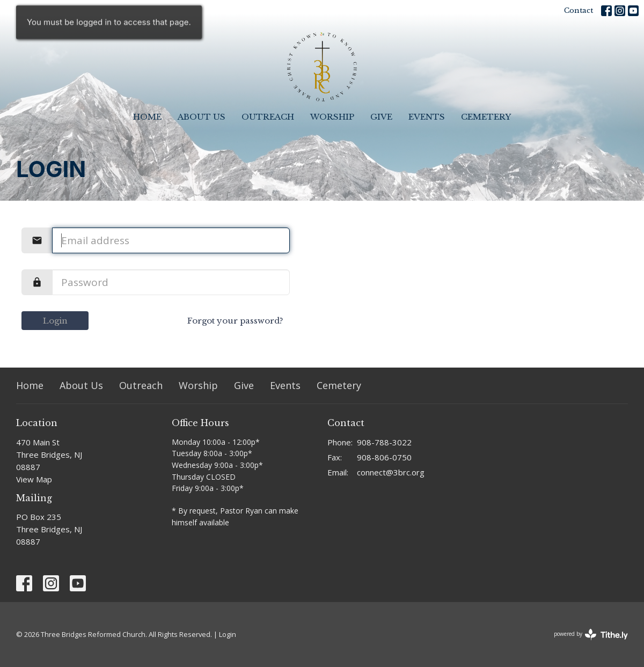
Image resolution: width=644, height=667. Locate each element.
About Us (202, 117)
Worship (332, 117)
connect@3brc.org (391, 472)
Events (427, 117)
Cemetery (486, 117)
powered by (591, 635)
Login (55, 321)
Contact (579, 10)
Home (147, 117)
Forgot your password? (235, 321)
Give (381, 117)
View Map (34, 479)
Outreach (268, 117)
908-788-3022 (384, 442)
